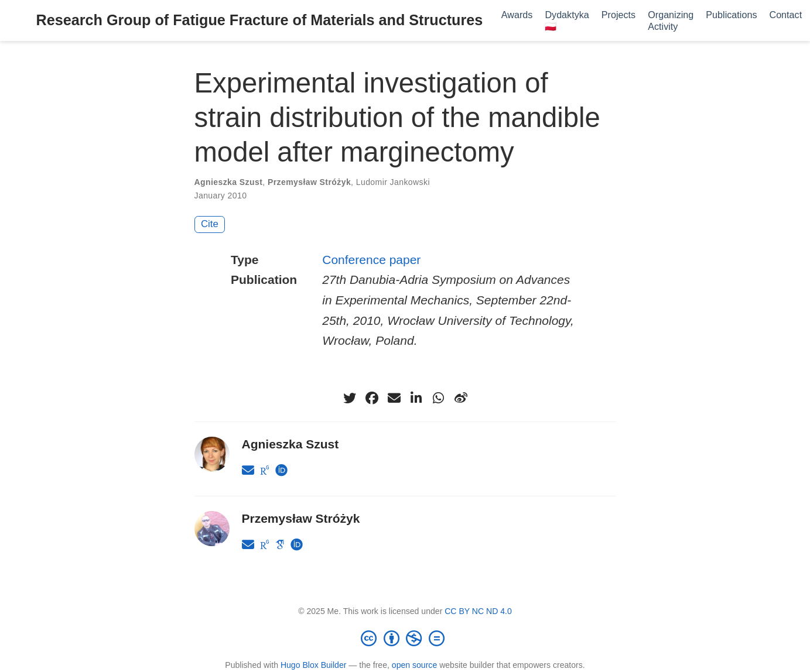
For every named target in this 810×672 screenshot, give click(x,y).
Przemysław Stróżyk (309, 182)
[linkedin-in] (416, 398)
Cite (210, 224)
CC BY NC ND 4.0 (478, 611)
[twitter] (350, 398)
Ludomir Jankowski (393, 182)
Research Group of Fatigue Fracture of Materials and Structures (260, 20)
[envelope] (394, 398)
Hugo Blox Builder (314, 665)
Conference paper (371, 260)
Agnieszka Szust (229, 182)
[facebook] (372, 398)
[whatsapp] (439, 398)
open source (414, 665)
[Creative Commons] (405, 638)
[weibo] (461, 398)
